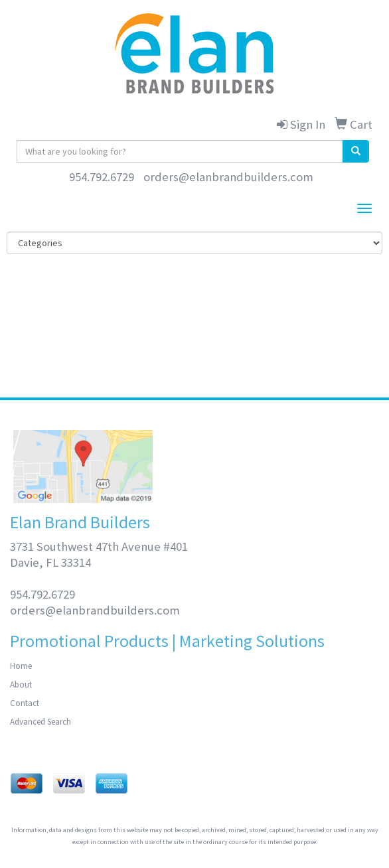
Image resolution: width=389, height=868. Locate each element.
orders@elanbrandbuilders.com (228, 177)
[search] (356, 151)
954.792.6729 (102, 177)
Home (21, 666)
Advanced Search (40, 722)
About (21, 685)
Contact (25, 703)
